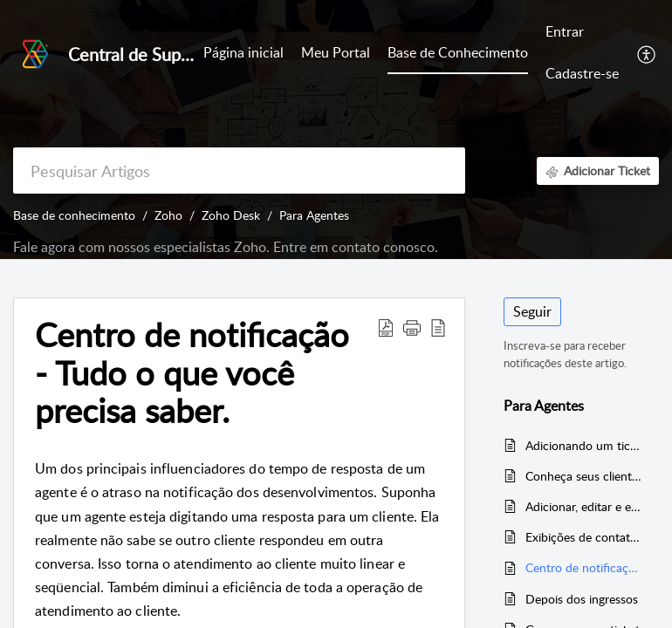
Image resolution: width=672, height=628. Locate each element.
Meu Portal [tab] (336, 52)
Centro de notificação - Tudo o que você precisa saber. (583, 567)
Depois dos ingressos (582, 599)
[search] (239, 171)
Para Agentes (314, 215)
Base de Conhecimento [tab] (458, 52)
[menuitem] (582, 33)
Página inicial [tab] (243, 52)
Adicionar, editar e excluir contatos (583, 506)
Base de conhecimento (74, 215)
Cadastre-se (582, 73)
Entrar (565, 31)
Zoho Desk (231, 215)
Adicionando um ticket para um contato (583, 445)
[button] (647, 53)
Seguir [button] (532, 311)
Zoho (168, 215)
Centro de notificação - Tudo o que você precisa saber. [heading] (192, 373)
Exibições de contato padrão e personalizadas (583, 537)
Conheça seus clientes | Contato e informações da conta (583, 476)
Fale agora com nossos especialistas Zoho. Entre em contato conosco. (226, 247)
